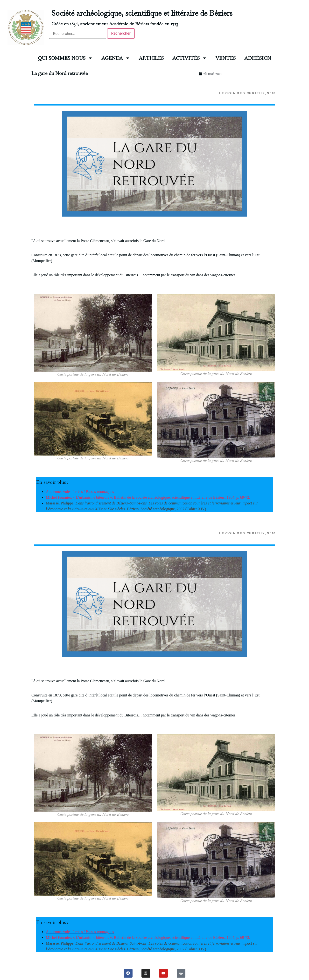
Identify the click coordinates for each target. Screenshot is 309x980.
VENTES (226, 58)
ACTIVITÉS (190, 58)
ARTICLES (151, 58)
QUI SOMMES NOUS (65, 58)
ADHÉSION (258, 58)
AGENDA (116, 58)
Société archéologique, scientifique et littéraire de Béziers (142, 13)
